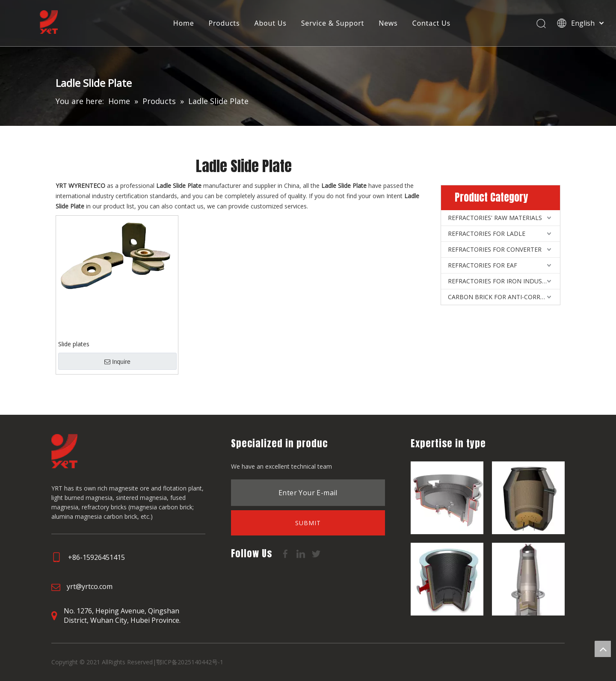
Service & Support (333, 24)
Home (184, 24)
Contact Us (432, 24)
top (603, 649)
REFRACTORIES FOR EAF (483, 265)
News (388, 24)
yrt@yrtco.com (90, 586)
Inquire (117, 362)
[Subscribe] (308, 523)
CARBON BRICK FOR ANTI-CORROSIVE (502, 297)
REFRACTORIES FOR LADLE (487, 233)
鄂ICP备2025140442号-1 (190, 662)
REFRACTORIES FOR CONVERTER (495, 249)
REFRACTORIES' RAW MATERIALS (495, 218)
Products (225, 24)
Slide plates (74, 344)
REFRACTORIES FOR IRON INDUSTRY (500, 281)
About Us (271, 24)
